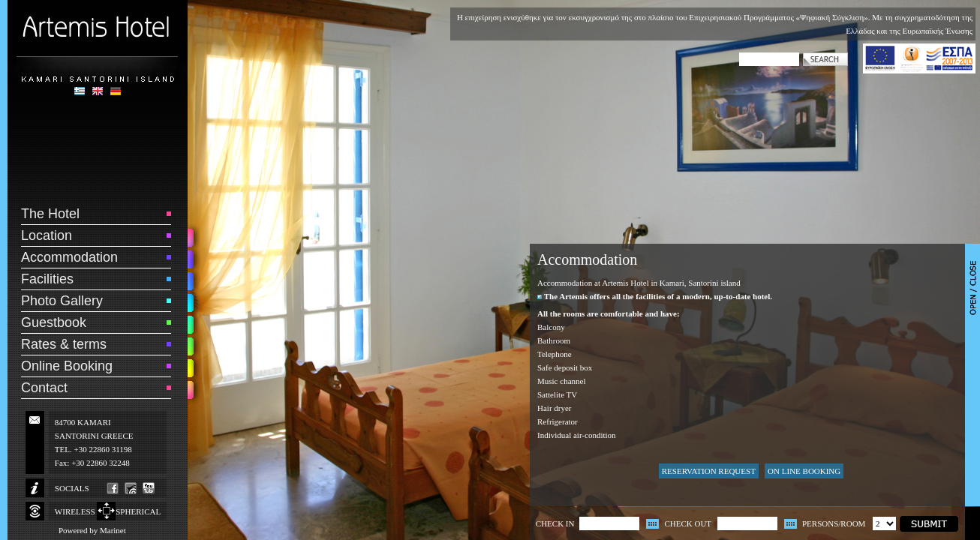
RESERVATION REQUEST (709, 471)
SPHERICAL (138, 511)
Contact (44, 388)
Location (47, 235)
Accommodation (69, 257)
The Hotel (50, 214)
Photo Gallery (62, 301)
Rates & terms (64, 344)
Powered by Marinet (92, 530)
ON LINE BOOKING (804, 471)
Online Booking (67, 366)
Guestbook (54, 322)
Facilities (47, 279)
